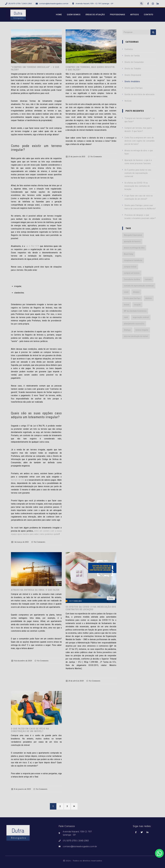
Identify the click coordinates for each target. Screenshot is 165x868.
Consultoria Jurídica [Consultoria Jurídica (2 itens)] (132, 279)
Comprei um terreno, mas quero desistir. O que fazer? (90, 68)
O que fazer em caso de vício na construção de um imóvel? (30, 730)
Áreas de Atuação (95, 15)
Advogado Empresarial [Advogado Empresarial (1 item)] (133, 235)
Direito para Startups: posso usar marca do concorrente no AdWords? (140, 207)
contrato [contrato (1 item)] (148, 279)
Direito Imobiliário (132, 81)
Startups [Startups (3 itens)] (127, 330)
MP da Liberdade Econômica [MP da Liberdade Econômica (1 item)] (135, 311)
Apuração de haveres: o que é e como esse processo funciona (138, 162)
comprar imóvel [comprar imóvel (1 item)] (130, 267)
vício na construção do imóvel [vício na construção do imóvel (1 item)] (136, 336)
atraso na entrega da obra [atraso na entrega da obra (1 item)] (134, 248)
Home (59, 15)
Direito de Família (132, 56)
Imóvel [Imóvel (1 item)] (127, 305)
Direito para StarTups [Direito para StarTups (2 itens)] (132, 298)
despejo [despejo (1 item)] (136, 292)
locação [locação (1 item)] (137, 305)
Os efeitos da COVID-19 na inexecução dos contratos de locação (91, 608)
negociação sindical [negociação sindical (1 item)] (141, 317)
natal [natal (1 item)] (126, 317)
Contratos (129, 49)
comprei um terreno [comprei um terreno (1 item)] (132, 273)
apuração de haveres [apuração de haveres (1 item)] (132, 241)
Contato (149, 15)
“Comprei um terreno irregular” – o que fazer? (35, 68)
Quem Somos (74, 15)
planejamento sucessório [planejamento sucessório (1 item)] (134, 324)
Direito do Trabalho (133, 69)
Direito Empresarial (133, 75)
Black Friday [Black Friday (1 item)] (129, 254)
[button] (142, 4)
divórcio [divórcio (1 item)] (149, 298)
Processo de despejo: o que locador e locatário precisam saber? (140, 217)
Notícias (128, 101)
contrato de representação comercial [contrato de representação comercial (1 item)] (139, 286)
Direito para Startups (134, 88)
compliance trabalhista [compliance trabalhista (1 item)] (133, 260)
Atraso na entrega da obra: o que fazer (35, 590)
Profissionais (117, 15)
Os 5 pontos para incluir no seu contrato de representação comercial (138, 173)
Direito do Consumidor (134, 62)
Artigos (135, 15)
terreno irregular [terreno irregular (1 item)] (142, 330)
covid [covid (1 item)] (126, 292)
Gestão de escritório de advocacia (139, 94)
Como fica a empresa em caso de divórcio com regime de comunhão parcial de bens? (140, 141)
